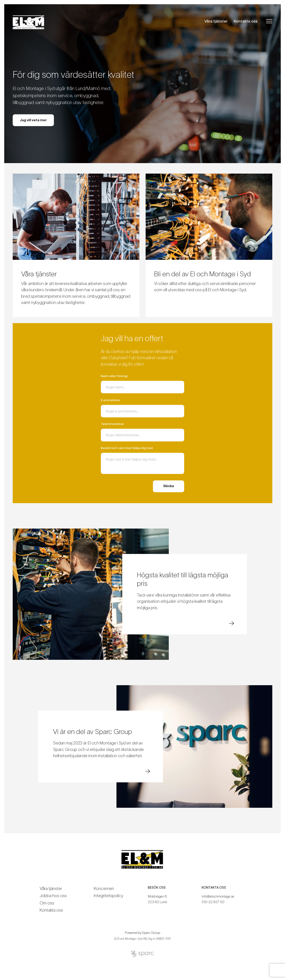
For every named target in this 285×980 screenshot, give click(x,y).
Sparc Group (151, 933)
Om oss (47, 903)
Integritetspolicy (108, 896)
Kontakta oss (246, 21)
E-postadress (110, 400)
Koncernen (104, 889)
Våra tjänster (216, 21)
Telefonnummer (112, 424)
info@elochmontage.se (218, 896)
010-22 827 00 (213, 902)
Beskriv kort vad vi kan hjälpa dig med (127, 448)
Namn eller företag (114, 376)
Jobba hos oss (53, 896)
